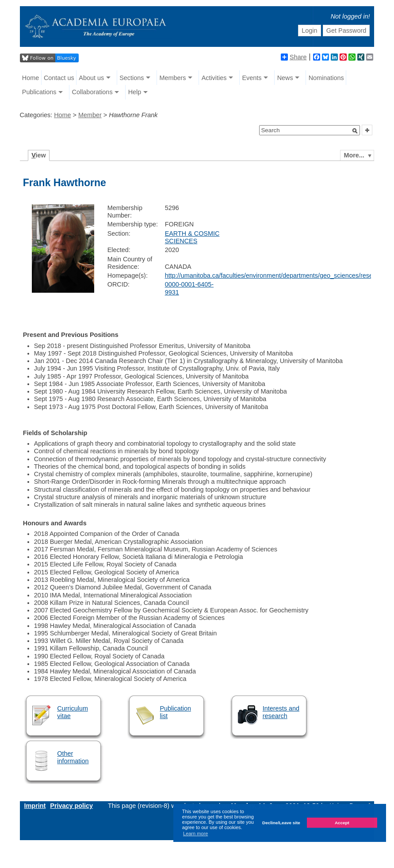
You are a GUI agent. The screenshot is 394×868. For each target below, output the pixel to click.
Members (173, 78)
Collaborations (92, 92)
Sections (132, 78)
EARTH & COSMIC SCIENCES (192, 237)
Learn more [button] (195, 834)
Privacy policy (71, 806)
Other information (73, 757)
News (285, 78)
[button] (355, 131)
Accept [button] (342, 823)
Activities (214, 78)
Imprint (35, 806)
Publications (39, 92)
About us (91, 78)
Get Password (346, 31)
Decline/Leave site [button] (281, 823)
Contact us (59, 78)
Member (90, 115)
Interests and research (281, 712)
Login (309, 31)
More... (354, 155)
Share (294, 57)
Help (135, 92)
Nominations (326, 78)
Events (252, 78)
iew (39, 155)
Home (31, 78)
